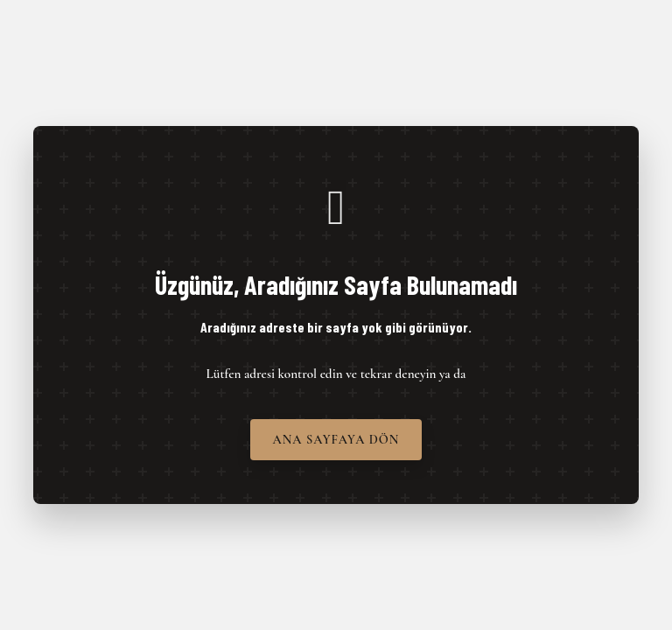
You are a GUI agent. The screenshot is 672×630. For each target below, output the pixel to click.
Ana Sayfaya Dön (336, 440)
